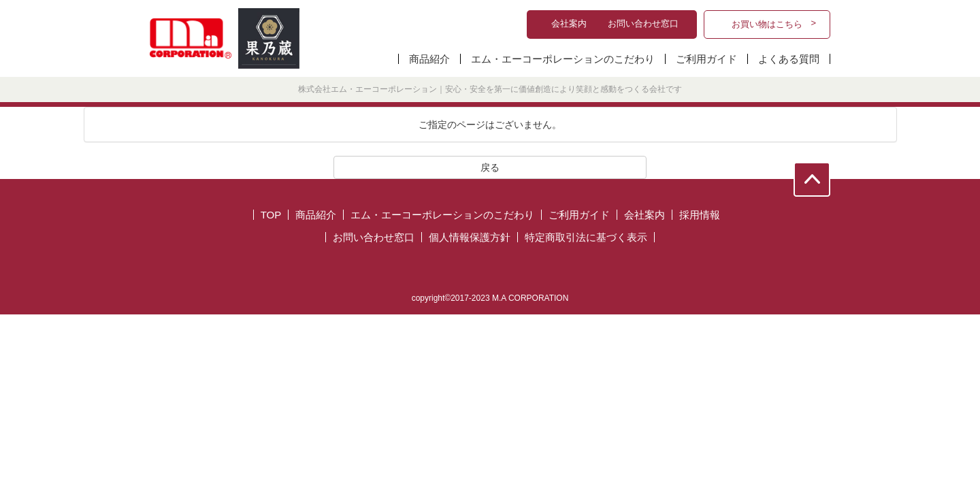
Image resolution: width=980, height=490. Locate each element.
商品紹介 (429, 59)
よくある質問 (789, 59)
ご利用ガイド (706, 59)
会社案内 (644, 215)
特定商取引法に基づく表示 (586, 237)
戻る (490, 167)
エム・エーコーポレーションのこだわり (563, 59)
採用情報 (700, 215)
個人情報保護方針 (470, 237)
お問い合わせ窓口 (374, 237)
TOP (271, 215)
